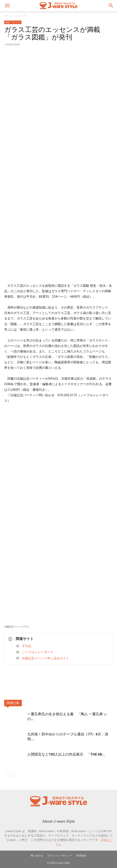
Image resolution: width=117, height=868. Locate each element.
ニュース (21, 16)
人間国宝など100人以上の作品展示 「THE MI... (66, 754)
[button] (7, 6)
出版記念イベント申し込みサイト (46, 658)
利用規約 (81, 856)
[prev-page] (7, 775)
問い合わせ (37, 856)
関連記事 (13, 703)
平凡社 (27, 646)
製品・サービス (13, 22)
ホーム (8, 16)
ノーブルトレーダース (38, 652)
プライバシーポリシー (60, 856)
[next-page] (14, 775)
